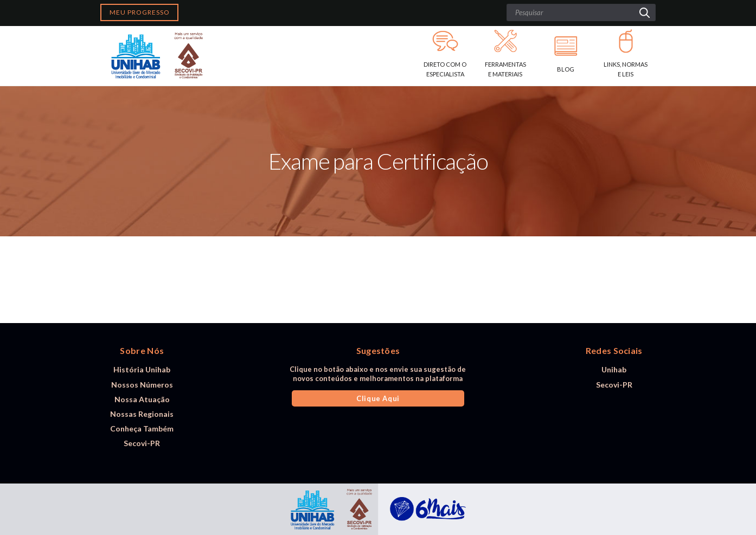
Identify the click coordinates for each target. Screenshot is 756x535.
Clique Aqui (378, 398)
